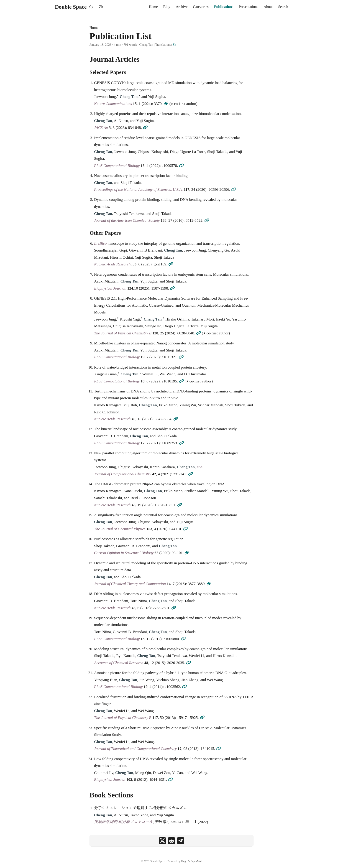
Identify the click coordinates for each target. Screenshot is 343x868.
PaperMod (197, 861)
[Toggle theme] (91, 7)
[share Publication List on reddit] (171, 841)
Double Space (71, 7)
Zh (174, 45)
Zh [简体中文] (101, 7)
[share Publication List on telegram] (181, 841)
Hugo (184, 861)
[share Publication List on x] (162, 841)
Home (94, 28)
